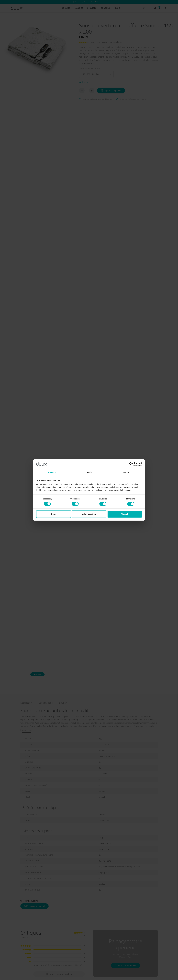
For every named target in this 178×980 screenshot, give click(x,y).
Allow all (125, 514)
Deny (53, 514)
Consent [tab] (52, 472)
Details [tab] (89, 472)
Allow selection (89, 514)
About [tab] (126, 472)
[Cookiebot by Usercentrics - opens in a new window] (131, 464)
